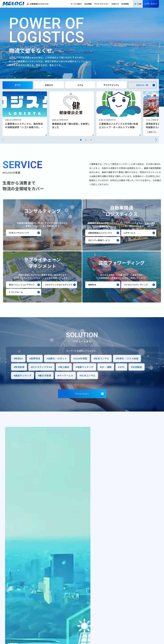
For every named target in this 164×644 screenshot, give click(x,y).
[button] (81, 140)
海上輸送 (64, 372)
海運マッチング (85, 372)
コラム (80, 85)
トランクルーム (16, 298)
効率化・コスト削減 (128, 364)
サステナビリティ (102, 4)
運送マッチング (23, 381)
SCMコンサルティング (19, 238)
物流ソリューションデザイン (22, 290)
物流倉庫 (20, 372)
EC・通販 (107, 372)
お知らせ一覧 (142, 85)
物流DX (19, 364)
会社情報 (88, 4)
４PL (122, 372)
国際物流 (92, 290)
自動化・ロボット (58, 364)
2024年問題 (81, 364)
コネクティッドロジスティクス (59, 290)
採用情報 (125, 4)
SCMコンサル (88, 381)
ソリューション (82, 399)
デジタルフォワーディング (136, 290)
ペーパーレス (66, 381)
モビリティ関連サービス (99, 246)
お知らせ (115, 4)
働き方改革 (45, 381)
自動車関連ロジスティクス (100, 238)
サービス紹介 (76, 4)
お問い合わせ (151, 4)
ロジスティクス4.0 (42, 372)
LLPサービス (130, 238)
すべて (18, 85)
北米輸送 (137, 372)
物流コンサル (102, 364)
